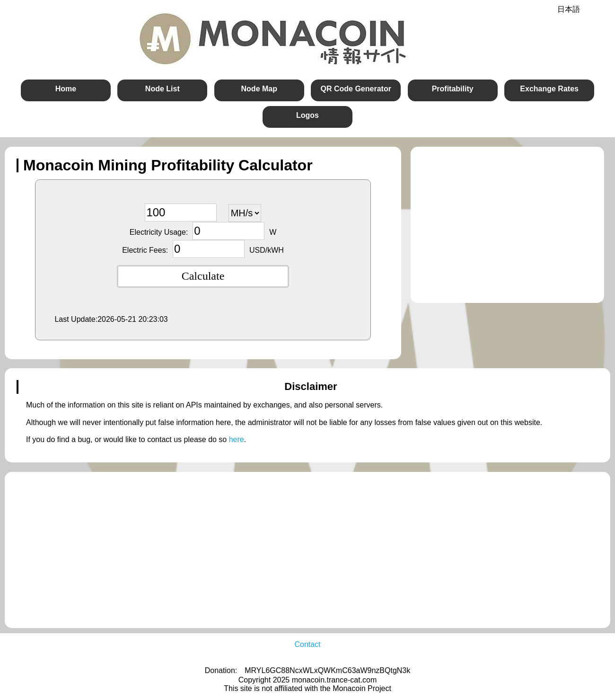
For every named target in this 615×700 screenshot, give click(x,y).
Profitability (453, 89)
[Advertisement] (503, 225)
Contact (307, 644)
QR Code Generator (356, 89)
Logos (307, 115)
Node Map (259, 89)
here (237, 439)
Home (66, 89)
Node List (163, 89)
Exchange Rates (549, 89)
